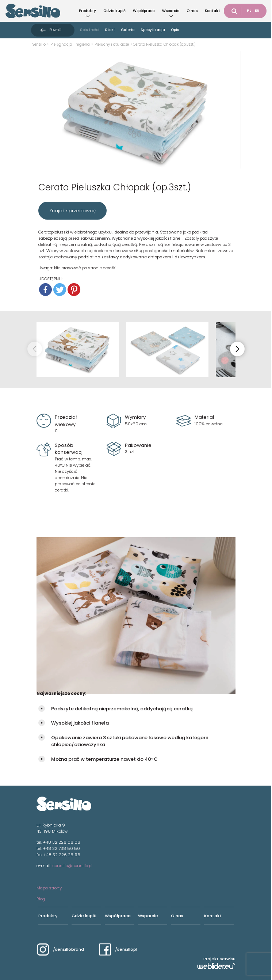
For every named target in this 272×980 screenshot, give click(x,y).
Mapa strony (49, 888)
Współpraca (144, 11)
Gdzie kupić (114, 11)
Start (110, 30)
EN (257, 11)
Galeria (128, 30)
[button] (237, 349)
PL (249, 11)
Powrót (55, 30)
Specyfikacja (153, 30)
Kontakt (212, 11)
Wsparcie (171, 11)
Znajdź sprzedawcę (72, 211)
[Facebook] (45, 290)
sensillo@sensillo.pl (72, 866)
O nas (192, 11)
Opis (175, 30)
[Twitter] (60, 290)
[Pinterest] (74, 290)
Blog (41, 899)
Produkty (87, 11)
